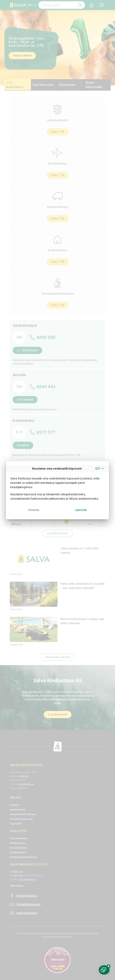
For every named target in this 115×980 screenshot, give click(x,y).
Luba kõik (81, 510)
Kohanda (34, 510)
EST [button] (98, 469)
